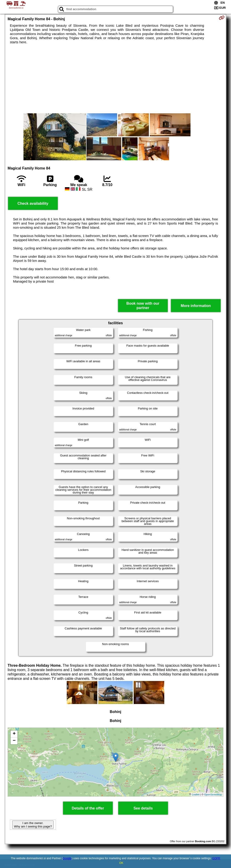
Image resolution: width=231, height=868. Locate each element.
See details (143, 808)
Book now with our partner (143, 306)
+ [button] (14, 734)
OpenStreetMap (213, 795)
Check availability (33, 203)
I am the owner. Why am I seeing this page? (33, 825)
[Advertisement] (115, 79)
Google (67, 858)
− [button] (14, 741)
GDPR (216, 858)
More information (196, 306)
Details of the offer (88, 808)
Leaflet (196, 795)
